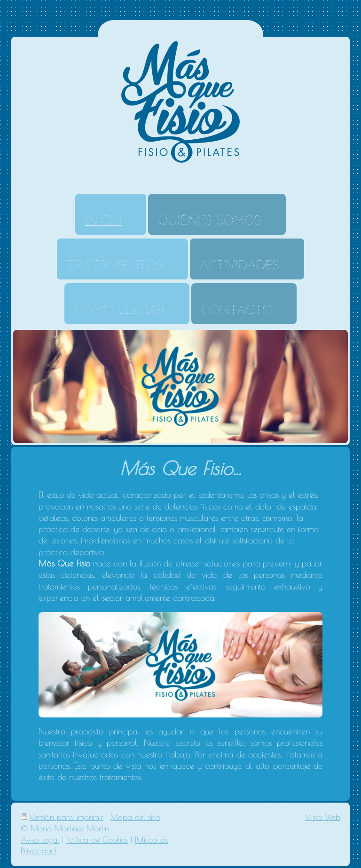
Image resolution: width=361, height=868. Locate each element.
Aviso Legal (40, 840)
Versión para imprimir (62, 817)
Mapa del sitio (135, 817)
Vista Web (323, 817)
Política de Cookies (97, 840)
